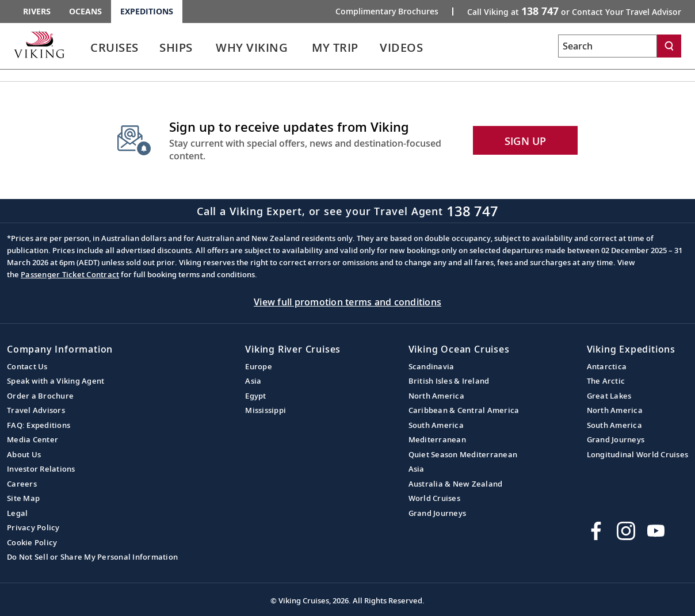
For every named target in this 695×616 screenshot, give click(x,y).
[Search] (669, 46)
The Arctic (606, 381)
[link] (114, 50)
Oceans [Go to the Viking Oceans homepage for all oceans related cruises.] (85, 11)
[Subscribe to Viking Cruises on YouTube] (656, 531)
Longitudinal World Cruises (638, 454)
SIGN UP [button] (526, 141)
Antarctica (607, 366)
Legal (17, 513)
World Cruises (434, 498)
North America (436, 396)
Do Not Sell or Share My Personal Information (92, 557)
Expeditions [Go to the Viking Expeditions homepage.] (147, 11)
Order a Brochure (40, 396)
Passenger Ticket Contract (70, 274)
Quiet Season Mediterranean (463, 454)
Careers (22, 484)
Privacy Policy (33, 527)
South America (436, 425)
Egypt (255, 396)
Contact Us (27, 366)
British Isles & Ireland (449, 381)
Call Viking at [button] (574, 11)
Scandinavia (431, 366)
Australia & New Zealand (456, 484)
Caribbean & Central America (464, 410)
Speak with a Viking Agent (56, 381)
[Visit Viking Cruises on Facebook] (596, 531)
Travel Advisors (36, 410)
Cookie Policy (32, 542)
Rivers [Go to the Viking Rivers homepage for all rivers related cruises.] (37, 11)
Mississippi (266, 410)
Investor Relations (41, 469)
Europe (259, 366)
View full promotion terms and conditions (347, 302)
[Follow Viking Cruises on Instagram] (626, 531)
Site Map (23, 498)
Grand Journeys (438, 513)
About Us (24, 454)
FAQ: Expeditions (39, 425)
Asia (253, 381)
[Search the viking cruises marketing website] (608, 46)
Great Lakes (609, 396)
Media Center (33, 439)
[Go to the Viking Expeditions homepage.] (39, 44)
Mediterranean (437, 439)
